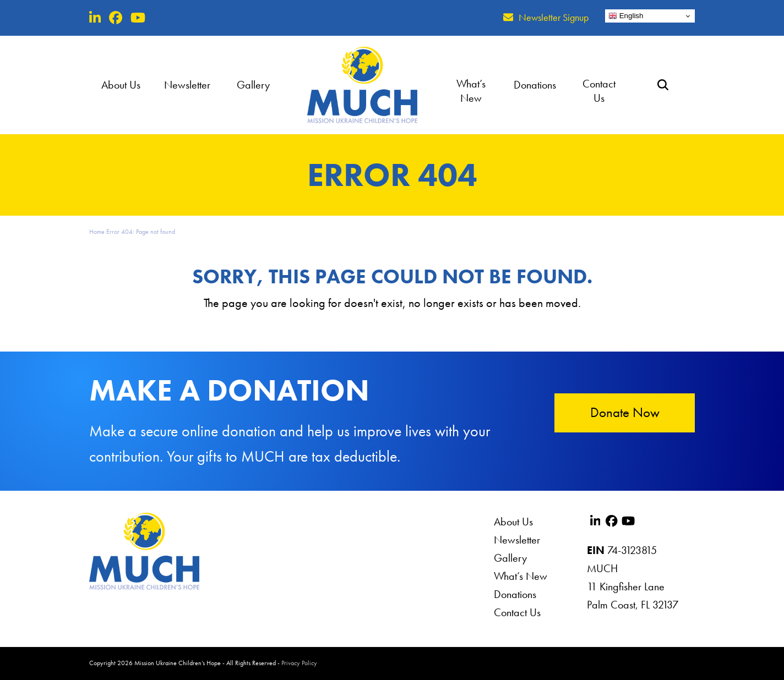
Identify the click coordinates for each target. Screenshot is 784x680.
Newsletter (517, 540)
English (626, 16)
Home (97, 232)
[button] (663, 85)
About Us (513, 522)
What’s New (521, 576)
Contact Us (517, 612)
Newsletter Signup (554, 18)
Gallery (510, 558)
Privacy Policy (299, 663)
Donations (515, 594)
